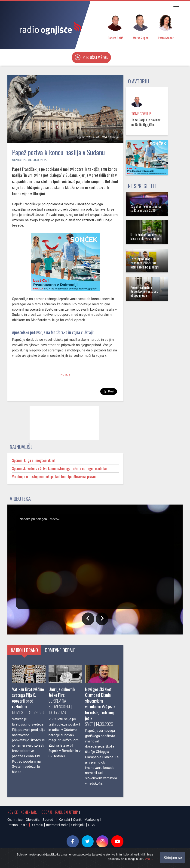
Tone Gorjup (141, 114)
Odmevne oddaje (60, 650)
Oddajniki (78, 825)
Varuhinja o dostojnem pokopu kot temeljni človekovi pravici (54, 477)
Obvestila (33, 820)
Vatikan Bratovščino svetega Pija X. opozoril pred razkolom (28, 698)
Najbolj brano (24, 650)
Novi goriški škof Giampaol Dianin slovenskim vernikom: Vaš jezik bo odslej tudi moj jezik (100, 704)
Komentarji (29, 812)
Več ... (149, 859)
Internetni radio (57, 825)
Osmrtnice (15, 820)
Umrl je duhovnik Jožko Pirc (62, 692)
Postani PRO (17, 825)
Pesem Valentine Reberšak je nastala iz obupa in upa (144, 291)
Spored (48, 820)
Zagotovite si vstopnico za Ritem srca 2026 (146, 208)
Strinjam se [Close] (173, 858)
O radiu (38, 825)
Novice (17, 160)
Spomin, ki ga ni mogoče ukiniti (34, 460)
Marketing (92, 820)
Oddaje (47, 812)
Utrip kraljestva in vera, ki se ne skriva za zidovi (146, 237)
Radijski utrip (67, 812)
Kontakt (64, 820)
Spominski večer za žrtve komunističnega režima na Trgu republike (59, 468)
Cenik (77, 820)
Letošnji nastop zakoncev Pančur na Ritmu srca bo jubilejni (145, 263)
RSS (92, 825)
